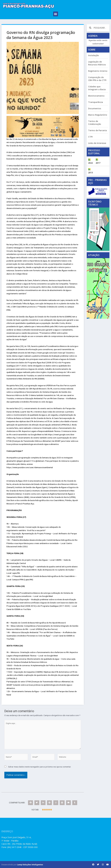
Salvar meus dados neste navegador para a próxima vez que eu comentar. (40, 767)
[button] (56, 14)
